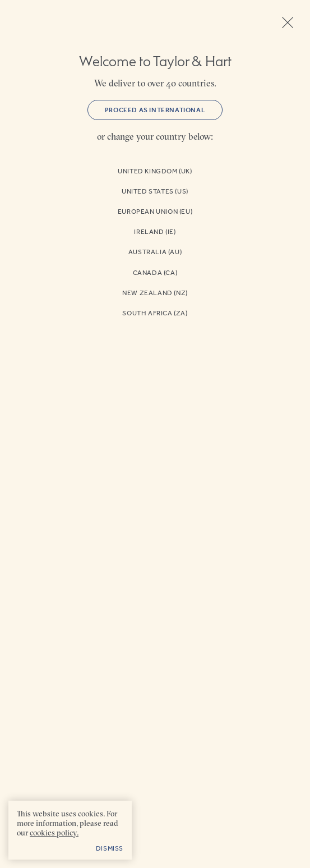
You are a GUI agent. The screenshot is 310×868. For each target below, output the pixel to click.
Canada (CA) (155, 273)
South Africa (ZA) (155, 313)
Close (288, 22)
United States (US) (155, 191)
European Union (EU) (155, 212)
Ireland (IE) (155, 232)
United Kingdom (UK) (155, 171)
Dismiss (110, 848)
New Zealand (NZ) (155, 293)
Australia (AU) (155, 252)
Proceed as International (155, 110)
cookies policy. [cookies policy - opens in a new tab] (54, 833)
